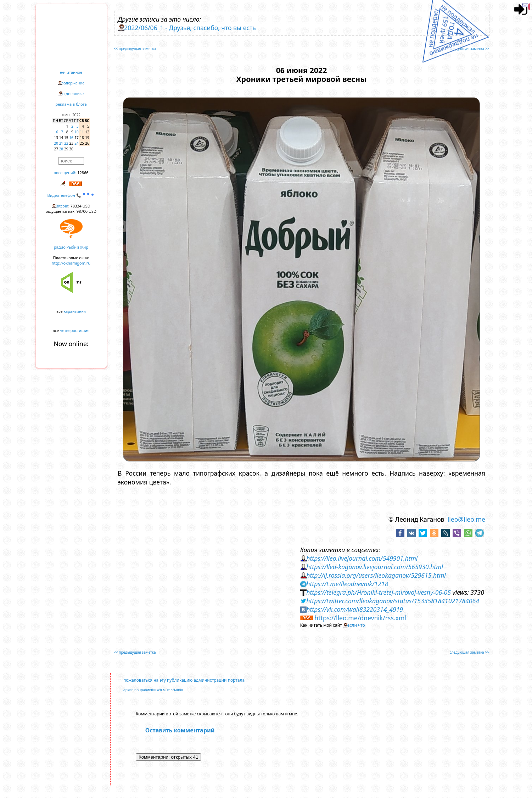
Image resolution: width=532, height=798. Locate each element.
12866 (83, 173)
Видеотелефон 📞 (71, 195)
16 (71, 138)
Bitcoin (62, 206)
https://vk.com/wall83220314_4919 (355, 609)
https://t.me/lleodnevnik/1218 (347, 584)
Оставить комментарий (180, 730)
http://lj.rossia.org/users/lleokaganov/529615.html (376, 575)
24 (76, 143)
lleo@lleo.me (466, 519)
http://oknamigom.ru (71, 263)
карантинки (75, 311)
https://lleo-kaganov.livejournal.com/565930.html (375, 567)
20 (56, 143)
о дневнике (73, 93)
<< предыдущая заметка (135, 49)
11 (82, 132)
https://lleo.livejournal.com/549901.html (362, 558)
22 (66, 143)
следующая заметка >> (469, 49)
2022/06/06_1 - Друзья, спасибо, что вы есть (190, 28)
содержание (73, 83)
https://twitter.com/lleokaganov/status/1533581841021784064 (393, 601)
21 (61, 143)
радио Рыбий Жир (71, 247)
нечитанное (71, 72)
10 (76, 132)
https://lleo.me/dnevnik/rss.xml (360, 618)
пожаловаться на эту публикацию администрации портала (184, 680)
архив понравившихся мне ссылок (153, 690)
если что (356, 625)
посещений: (65, 173)
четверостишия (75, 330)
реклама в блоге (71, 104)
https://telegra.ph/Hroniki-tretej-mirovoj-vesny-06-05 (379, 592)
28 (61, 149)
